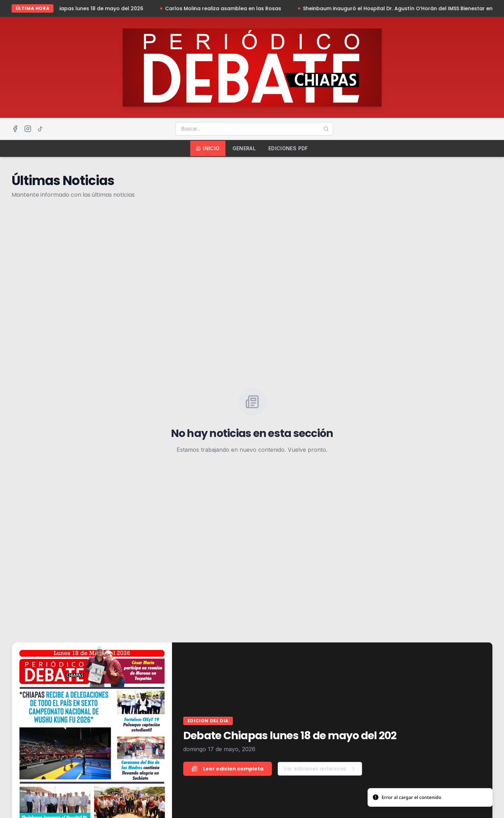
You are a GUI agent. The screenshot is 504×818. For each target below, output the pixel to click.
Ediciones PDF (288, 148)
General (244, 148)
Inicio (208, 148)
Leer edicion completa (228, 769)
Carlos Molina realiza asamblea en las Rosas (238, 8)
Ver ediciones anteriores (320, 769)
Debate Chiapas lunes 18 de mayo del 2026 (103, 8)
